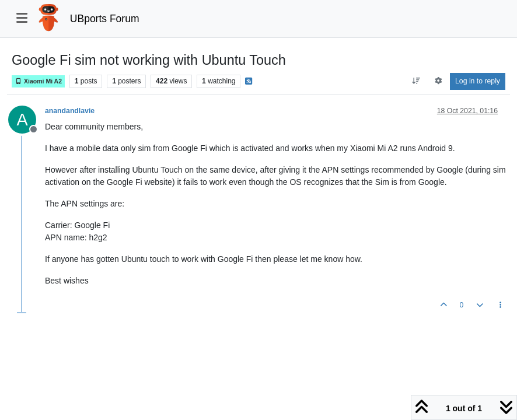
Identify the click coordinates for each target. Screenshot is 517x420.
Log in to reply (478, 81)
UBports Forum (105, 19)
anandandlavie (70, 111)
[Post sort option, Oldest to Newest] (416, 81)
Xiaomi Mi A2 (38, 81)
